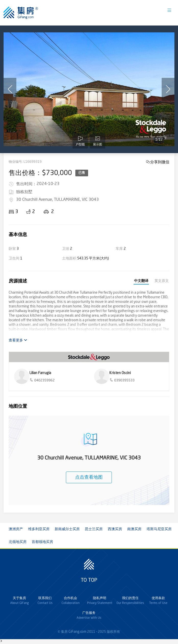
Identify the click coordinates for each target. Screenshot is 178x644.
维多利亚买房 (39, 529)
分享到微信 (160, 162)
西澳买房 (115, 529)
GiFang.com (77, 632)
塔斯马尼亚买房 (159, 529)
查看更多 (18, 340)
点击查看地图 (89, 477)
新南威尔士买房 (67, 529)
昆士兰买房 (94, 529)
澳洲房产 (16, 529)
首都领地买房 (42, 542)
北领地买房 (18, 542)
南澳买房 (134, 529)
